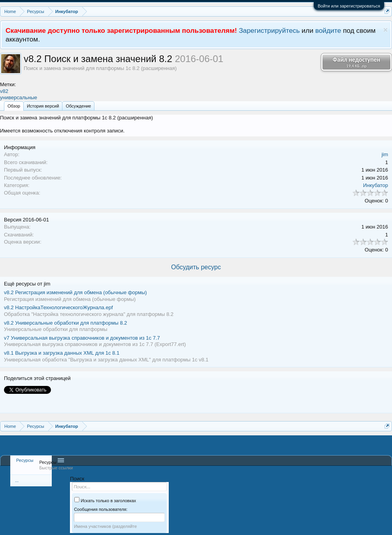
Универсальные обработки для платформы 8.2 (66, 323)
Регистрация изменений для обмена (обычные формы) (75, 292)
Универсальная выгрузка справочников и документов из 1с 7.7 (82, 338)
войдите (328, 30)
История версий (43, 106)
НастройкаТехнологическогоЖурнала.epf (58, 307)
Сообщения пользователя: (101, 509)
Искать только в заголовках (105, 501)
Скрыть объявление (385, 30)
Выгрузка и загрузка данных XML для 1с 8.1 (62, 353)
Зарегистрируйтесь (269, 30)
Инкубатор (376, 185)
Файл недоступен (356, 62)
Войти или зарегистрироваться (349, 6)
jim (385, 154)
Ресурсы (25, 460)
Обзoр (14, 106)
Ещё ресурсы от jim (27, 284)
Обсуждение (78, 106)
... (17, 480)
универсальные (19, 97)
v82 (4, 91)
